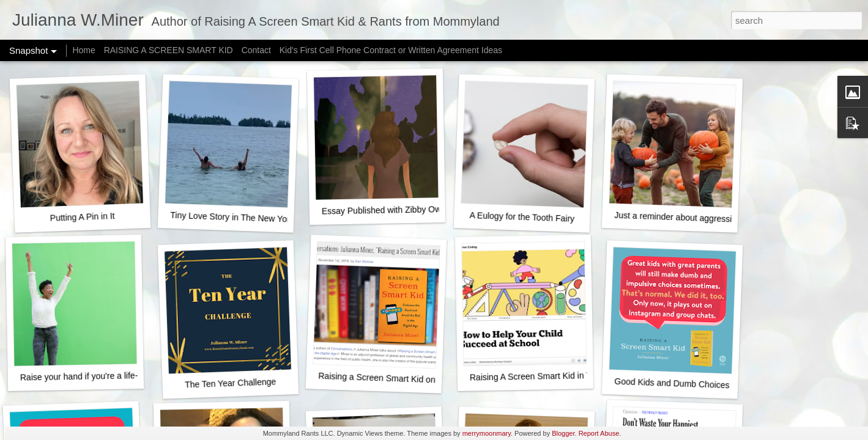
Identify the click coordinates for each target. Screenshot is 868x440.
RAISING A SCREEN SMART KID (169, 50)
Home (83, 50)
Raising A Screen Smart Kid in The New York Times (567, 376)
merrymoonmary (487, 433)
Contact (256, 50)
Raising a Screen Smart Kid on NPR (387, 378)
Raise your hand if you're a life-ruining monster (109, 376)
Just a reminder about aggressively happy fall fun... (711, 218)
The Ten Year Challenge (231, 383)
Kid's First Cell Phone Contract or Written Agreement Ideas (391, 50)
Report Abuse (599, 433)
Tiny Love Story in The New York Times (245, 218)
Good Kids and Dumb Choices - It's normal (695, 384)
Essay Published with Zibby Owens (388, 210)
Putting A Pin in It (82, 217)
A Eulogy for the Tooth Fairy (522, 217)
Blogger (563, 433)
